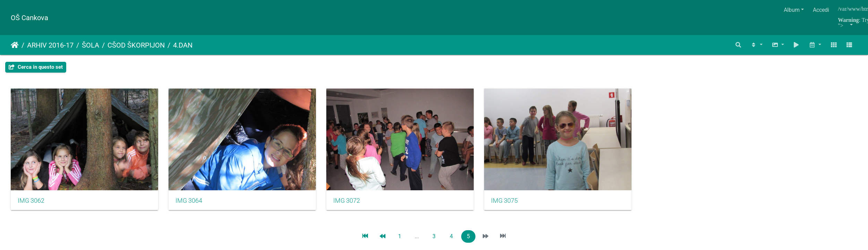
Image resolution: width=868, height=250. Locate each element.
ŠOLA (91, 45)
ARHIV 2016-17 (50, 45)
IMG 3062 (31, 194)
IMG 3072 (328, 194)
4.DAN (183, 45)
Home (15, 45)
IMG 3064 (179, 194)
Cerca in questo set (36, 67)
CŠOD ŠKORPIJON (136, 45)
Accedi (821, 10)
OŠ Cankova (29, 18)
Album (792, 10)
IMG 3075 (476, 194)
